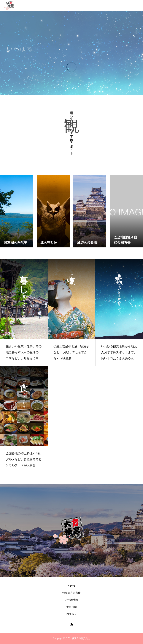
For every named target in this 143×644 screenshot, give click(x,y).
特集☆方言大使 (71, 593)
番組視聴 (71, 607)
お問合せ (71, 614)
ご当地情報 (71, 600)
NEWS (71, 586)
